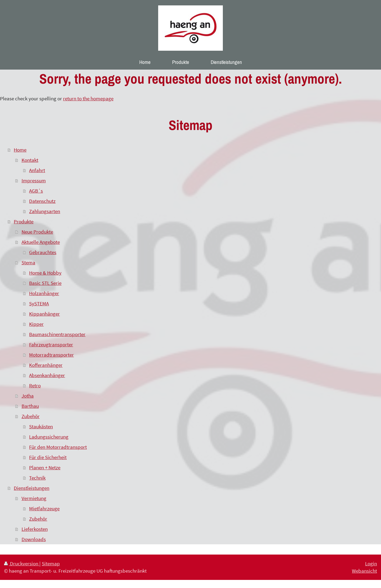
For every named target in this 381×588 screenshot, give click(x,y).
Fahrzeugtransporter (51, 344)
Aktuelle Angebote (41, 242)
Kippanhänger (44, 314)
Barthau (30, 406)
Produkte (24, 221)
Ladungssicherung (49, 437)
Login (371, 563)
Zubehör (31, 416)
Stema (28, 262)
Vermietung (34, 498)
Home (20, 150)
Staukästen (41, 426)
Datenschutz (42, 201)
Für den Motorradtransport (58, 447)
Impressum (34, 180)
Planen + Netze (45, 467)
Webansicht (364, 571)
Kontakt (30, 160)
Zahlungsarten (45, 211)
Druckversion (22, 563)
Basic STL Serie (45, 283)
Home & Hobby (45, 273)
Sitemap (51, 563)
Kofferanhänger (46, 365)
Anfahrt (37, 170)
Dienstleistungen (32, 488)
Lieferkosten (35, 529)
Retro (35, 385)
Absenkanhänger (47, 375)
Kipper (36, 324)
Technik (37, 478)
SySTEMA (39, 303)
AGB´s (36, 191)
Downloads (34, 539)
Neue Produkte (37, 232)
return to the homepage (88, 98)
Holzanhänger (44, 293)
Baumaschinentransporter (57, 334)
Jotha (28, 396)
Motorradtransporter (51, 355)
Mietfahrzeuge (44, 508)
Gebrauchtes (43, 252)
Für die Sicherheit (48, 457)
